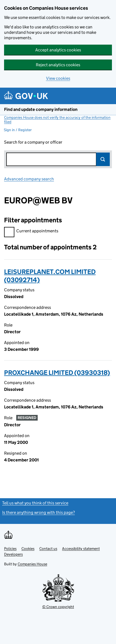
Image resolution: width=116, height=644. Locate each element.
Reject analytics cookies (58, 65)
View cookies (58, 78)
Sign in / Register (18, 130)
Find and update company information (41, 109)
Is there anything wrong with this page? (38, 512)
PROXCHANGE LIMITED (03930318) (57, 373)
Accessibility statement (81, 549)
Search (103, 159)
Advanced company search (29, 179)
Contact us (48, 549)
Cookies (28, 549)
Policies (10, 549)
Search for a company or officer (33, 142)
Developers (13, 554)
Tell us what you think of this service (35, 503)
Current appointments (31, 232)
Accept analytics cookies (58, 50)
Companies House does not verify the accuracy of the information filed (57, 120)
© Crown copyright (58, 607)
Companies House (32, 564)
